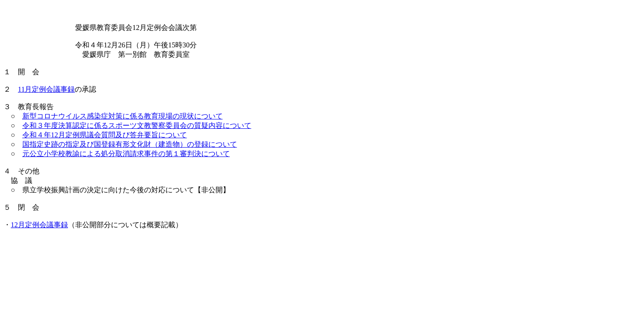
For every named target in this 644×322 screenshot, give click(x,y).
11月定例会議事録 (46, 89)
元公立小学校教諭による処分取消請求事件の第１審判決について (126, 154)
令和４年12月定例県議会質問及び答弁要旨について (105, 135)
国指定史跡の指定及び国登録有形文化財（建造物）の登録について (130, 144)
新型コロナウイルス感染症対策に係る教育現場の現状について (123, 116)
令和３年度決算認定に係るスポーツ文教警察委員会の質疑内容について (137, 125)
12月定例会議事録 (39, 225)
